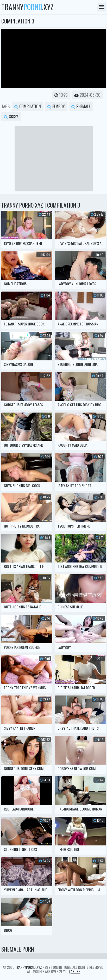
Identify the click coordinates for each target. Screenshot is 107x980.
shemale (81, 106)
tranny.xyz (27, 7)
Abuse (75, 971)
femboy (56, 106)
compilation (28, 106)
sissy (11, 117)
